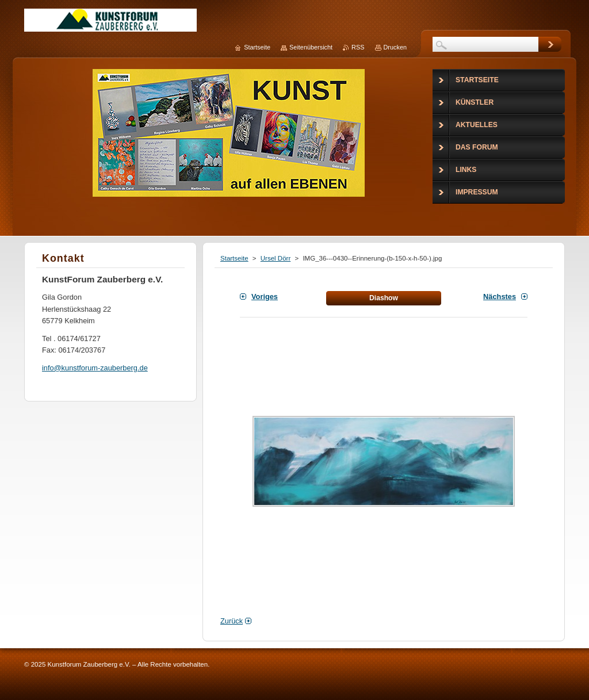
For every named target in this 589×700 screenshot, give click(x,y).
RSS (358, 47)
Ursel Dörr (276, 258)
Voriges (265, 297)
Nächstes (500, 297)
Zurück (232, 621)
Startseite (234, 258)
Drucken (395, 47)
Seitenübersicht (311, 47)
